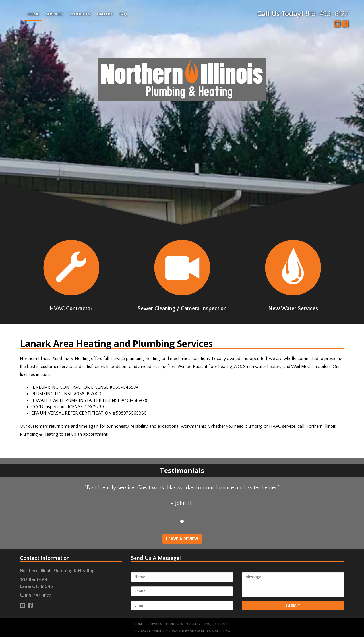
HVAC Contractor (71, 276)
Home (33, 14)
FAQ (123, 14)
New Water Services (293, 276)
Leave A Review (182, 539)
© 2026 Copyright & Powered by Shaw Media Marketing (182, 631)
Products (80, 14)
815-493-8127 (327, 14)
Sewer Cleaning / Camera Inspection (182, 276)
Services (54, 14)
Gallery (105, 14)
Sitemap (222, 624)
